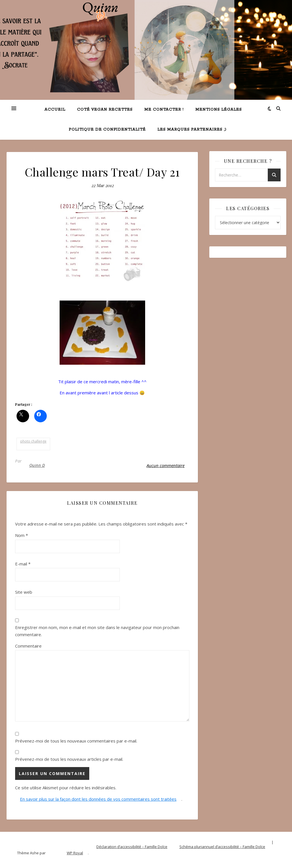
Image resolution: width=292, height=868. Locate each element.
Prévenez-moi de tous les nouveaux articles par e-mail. (69, 759)
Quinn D (37, 465)
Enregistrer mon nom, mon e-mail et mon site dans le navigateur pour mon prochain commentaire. (97, 631)
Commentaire (28, 646)
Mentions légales (219, 110)
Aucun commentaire (166, 465)
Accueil (55, 110)
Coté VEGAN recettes (105, 110)
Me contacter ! (164, 110)
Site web (24, 592)
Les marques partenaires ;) (192, 130)
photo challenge (33, 441)
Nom (22, 535)
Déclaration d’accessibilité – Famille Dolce (132, 847)
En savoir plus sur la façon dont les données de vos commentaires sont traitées (98, 799)
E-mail (23, 564)
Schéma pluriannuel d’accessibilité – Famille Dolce (222, 847)
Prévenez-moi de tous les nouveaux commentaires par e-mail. (76, 741)
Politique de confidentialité (107, 130)
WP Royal (75, 853)
